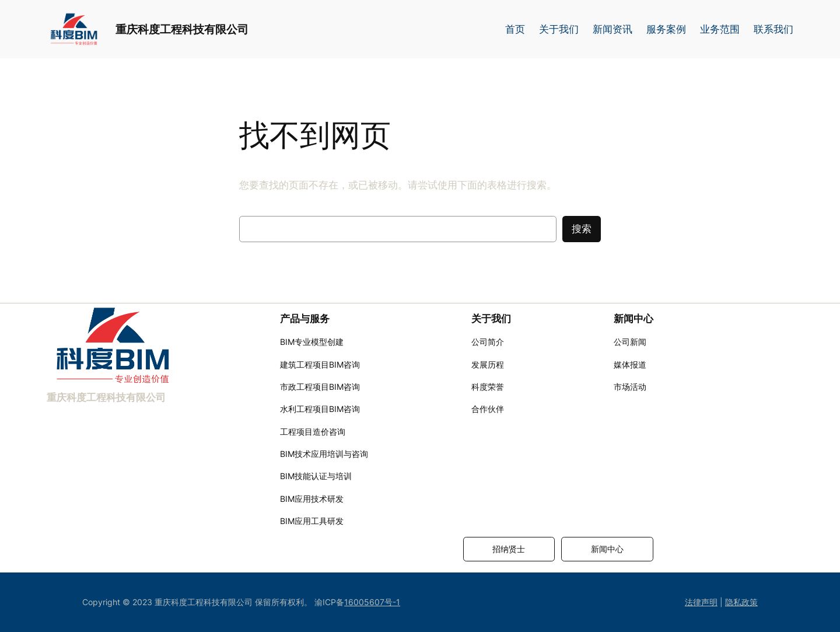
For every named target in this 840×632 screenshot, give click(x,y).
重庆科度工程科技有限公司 (182, 29)
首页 (515, 29)
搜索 (582, 229)
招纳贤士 (509, 549)
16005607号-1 (372, 602)
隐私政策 (741, 602)
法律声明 (701, 602)
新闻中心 (607, 549)
